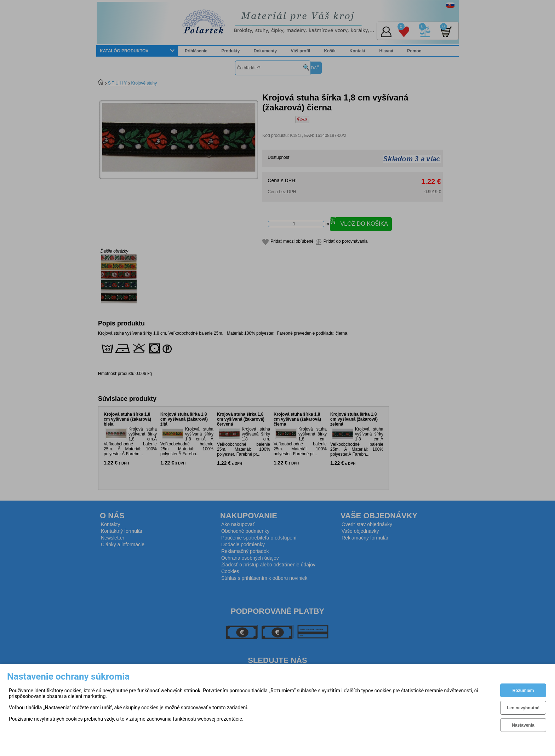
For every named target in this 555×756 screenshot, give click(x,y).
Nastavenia (523, 725)
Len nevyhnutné (523, 708)
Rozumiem (523, 691)
